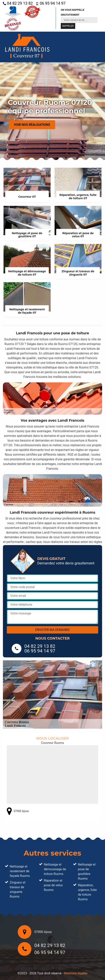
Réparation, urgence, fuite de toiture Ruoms (87, 892)
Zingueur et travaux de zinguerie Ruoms (18, 889)
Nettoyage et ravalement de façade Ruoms (20, 871)
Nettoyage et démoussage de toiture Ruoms (55, 869)
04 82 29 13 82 (18, 3)
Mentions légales (76, 973)
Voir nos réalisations (32, 125)
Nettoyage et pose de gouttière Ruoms (87, 872)
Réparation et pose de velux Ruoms (53, 885)
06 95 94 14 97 (51, 3)
